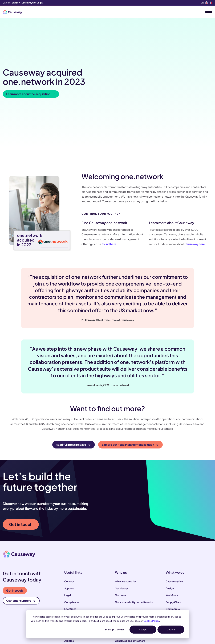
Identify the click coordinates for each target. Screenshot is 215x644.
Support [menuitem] (16, 3)
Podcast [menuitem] (69, 599)
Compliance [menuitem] (72, 546)
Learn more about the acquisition (31, 66)
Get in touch (21, 468)
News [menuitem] (68, 592)
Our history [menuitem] (121, 532)
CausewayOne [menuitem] (174, 525)
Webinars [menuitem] (70, 605)
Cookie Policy (151, 621)
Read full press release (73, 389)
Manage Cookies (115, 629)
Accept (143, 629)
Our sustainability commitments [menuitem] (134, 546)
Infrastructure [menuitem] (174, 560)
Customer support (21, 545)
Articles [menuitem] (69, 585)
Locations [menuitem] (70, 553)
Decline (171, 629)
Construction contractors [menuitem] (130, 585)
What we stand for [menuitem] (125, 525)
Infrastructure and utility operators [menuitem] (135, 599)
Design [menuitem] (170, 532)
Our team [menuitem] (120, 539)
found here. (109, 188)
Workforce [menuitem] (172, 539)
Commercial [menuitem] (173, 553)
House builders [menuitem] (124, 605)
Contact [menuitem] (69, 525)
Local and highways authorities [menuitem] (133, 592)
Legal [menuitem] (68, 539)
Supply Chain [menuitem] (173, 546)
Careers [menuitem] (7, 3)
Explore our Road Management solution (130, 389)
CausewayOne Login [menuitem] (32, 3)
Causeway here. (195, 188)
